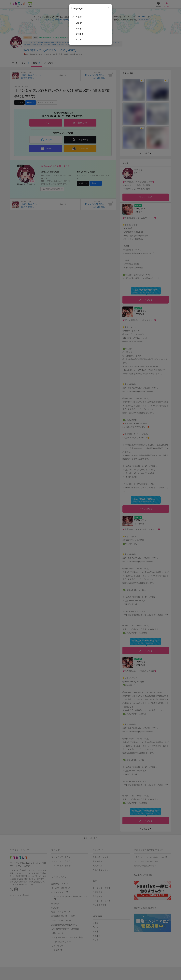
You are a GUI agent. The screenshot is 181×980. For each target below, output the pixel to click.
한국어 (79, 40)
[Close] (109, 8)
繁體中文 (80, 34)
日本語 (79, 17)
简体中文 (80, 29)
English (79, 23)
